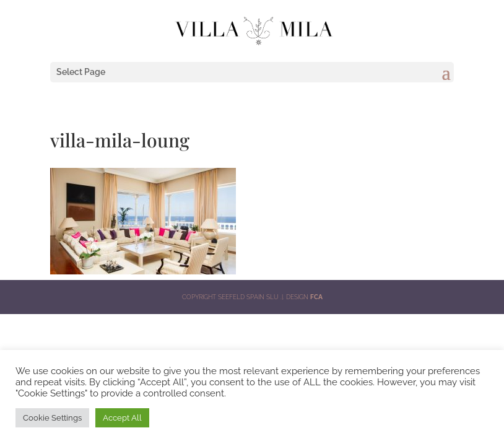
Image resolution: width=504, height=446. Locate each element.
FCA (316, 297)
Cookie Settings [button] (52, 418)
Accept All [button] (122, 418)
